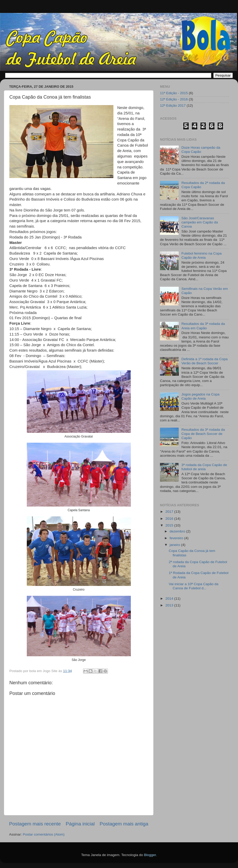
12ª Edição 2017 (173, 105)
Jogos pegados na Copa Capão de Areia (200, 396)
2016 (170, 519)
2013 (170, 605)
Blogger (150, 855)
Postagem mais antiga (124, 824)
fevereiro (177, 538)
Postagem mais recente (35, 824)
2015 (170, 525)
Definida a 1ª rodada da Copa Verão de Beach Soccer (204, 361)
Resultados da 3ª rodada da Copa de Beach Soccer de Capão (203, 434)
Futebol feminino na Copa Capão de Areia (201, 255)
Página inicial (80, 824)
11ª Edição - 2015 (174, 93)
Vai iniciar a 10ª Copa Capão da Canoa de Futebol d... (194, 586)
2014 (170, 599)
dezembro (178, 531)
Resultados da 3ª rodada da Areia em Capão (203, 326)
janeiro (175, 545)
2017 (170, 512)
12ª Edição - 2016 (174, 99)
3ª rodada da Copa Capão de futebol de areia (204, 467)
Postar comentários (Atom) (44, 834)
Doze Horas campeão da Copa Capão (201, 150)
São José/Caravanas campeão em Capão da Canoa (200, 222)
